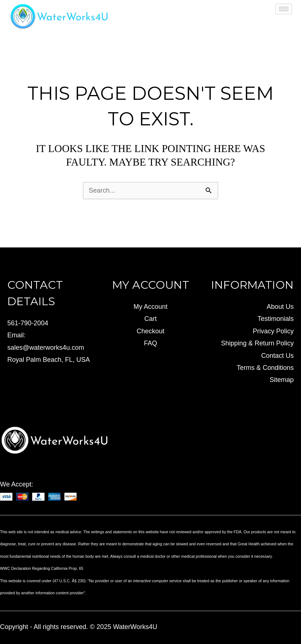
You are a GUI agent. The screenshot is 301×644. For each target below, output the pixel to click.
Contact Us (277, 356)
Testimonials (276, 319)
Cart (150, 319)
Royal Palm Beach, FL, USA (49, 360)
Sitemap (282, 380)
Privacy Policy (273, 331)
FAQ (150, 343)
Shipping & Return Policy (257, 343)
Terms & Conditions (265, 368)
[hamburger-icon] (284, 9)
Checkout (150, 331)
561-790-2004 (28, 323)
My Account (150, 307)
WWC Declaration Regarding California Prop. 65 (42, 568)
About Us (280, 307)
